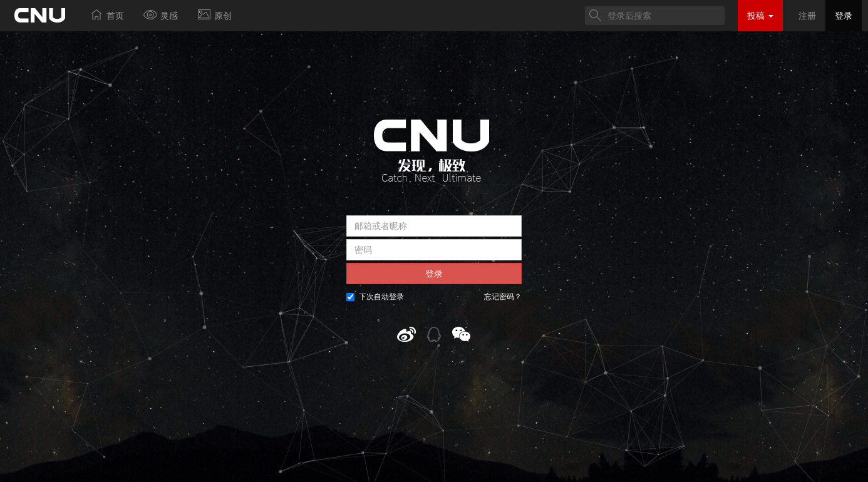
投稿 (760, 16)
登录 (844, 16)
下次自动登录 (375, 297)
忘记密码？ (503, 297)
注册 (807, 16)
